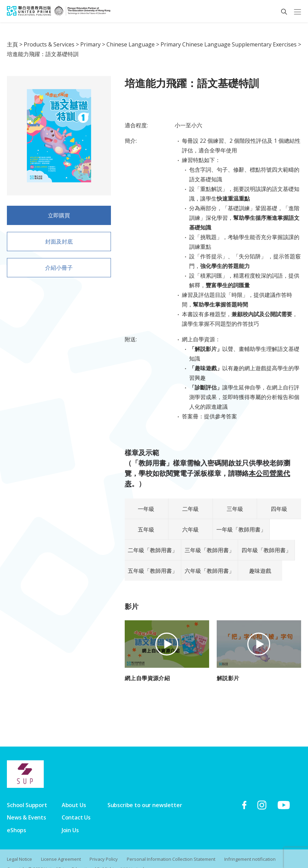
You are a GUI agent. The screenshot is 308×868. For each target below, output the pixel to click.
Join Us (70, 820)
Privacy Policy (104, 849)
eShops (17, 820)
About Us (74, 795)
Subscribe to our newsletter (145, 795)
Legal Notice (19, 849)
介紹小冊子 (59, 270)
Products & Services (49, 44)
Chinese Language (131, 44)
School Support (27, 795)
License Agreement (61, 849)
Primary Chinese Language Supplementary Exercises (229, 44)
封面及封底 (59, 244)
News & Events (27, 807)
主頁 (12, 44)
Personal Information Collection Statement (171, 849)
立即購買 (59, 215)
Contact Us (76, 807)
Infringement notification (250, 849)
